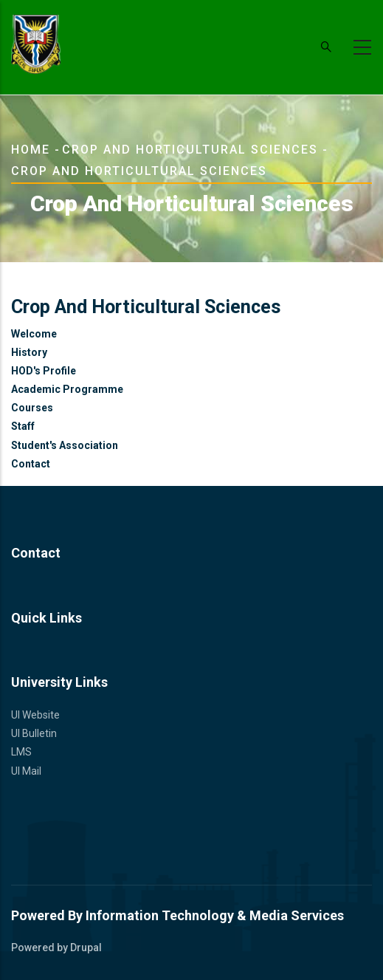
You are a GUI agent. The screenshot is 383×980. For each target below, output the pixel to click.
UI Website (35, 715)
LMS (21, 752)
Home (31, 150)
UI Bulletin (34, 733)
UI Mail (26, 771)
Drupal (86, 948)
